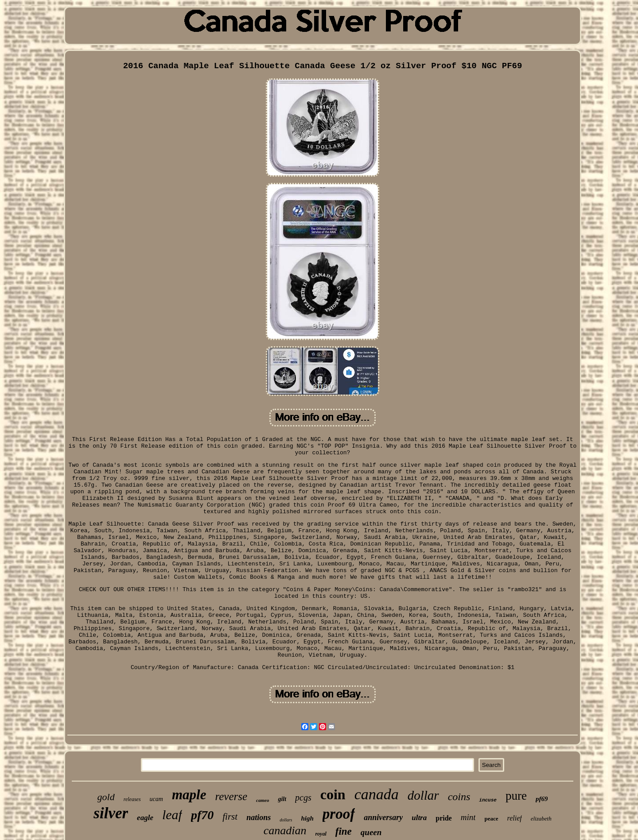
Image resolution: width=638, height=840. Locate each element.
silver (111, 813)
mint (468, 817)
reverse (231, 796)
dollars (286, 820)
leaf (172, 815)
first (230, 817)
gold (106, 797)
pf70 (202, 815)
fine (344, 831)
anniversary (383, 817)
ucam (156, 799)
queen (371, 832)
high (307, 818)
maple (189, 795)
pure (516, 796)
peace (491, 819)
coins (459, 797)
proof (339, 814)
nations (259, 817)
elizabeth (541, 819)
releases (132, 799)
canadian (285, 830)
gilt (282, 799)
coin (333, 794)
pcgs (303, 797)
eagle (145, 818)
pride (443, 818)
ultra (419, 818)
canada (377, 794)
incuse (488, 800)
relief (515, 818)
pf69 (542, 799)
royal (321, 834)
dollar (423, 795)
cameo (263, 800)
